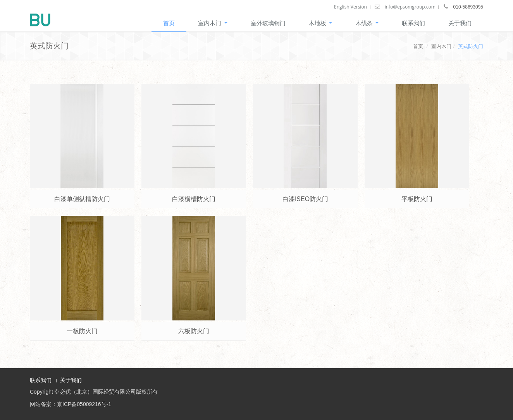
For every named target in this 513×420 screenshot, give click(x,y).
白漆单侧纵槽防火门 (82, 199)
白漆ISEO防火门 (305, 199)
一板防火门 (82, 331)
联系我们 (413, 23)
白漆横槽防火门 (194, 199)
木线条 (367, 23)
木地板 (320, 23)
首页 (169, 23)
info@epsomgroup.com (410, 7)
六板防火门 (194, 331)
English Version (350, 7)
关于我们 (460, 23)
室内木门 (213, 23)
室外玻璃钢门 (268, 23)
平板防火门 (417, 199)
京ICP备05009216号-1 (84, 404)
